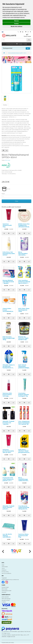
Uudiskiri (4, 602)
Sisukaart (4, 592)
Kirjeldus (5, 105)
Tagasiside (4, 578)
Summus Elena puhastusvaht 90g (23, 536)
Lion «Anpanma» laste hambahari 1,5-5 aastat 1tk (24, 423)
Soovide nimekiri (6, 600)
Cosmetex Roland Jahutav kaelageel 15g (24, 395)
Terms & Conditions (6, 573)
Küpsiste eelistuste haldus (8, 643)
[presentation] (3, 552)
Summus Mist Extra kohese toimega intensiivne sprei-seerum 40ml (8, 396)
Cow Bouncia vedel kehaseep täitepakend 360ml (24, 508)
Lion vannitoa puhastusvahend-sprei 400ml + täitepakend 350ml (24, 283)
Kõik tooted (4, 589)
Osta (16, 201)
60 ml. (6, 189)
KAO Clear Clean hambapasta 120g (24, 310)
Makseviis (4, 570)
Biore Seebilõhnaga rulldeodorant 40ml (23, 480)
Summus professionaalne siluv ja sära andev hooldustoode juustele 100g (8, 453)
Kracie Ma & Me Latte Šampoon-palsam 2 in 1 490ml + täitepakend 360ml (8, 481)
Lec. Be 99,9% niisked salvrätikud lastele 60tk (7, 536)
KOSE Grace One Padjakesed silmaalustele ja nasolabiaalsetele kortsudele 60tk (24, 227)
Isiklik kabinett (5, 597)
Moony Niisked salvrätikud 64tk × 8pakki (8, 282)
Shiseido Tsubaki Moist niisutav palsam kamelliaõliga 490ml (8, 509)
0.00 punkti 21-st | (16, 44)
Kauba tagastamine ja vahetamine (10, 580)
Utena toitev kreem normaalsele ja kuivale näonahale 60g (8, 311)
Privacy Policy (5, 572)
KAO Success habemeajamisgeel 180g (9, 338)
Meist (3, 565)
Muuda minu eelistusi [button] (16, 26)
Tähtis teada (5, 567)
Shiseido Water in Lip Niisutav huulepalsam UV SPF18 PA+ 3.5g (9, 367)
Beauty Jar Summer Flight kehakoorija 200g (23, 339)
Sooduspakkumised (6, 591)
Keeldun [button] (16, 24)
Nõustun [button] (16, 21)
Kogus (3, 194)
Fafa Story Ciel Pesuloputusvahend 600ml (10, 253)
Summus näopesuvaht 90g (7, 225)
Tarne (3, 568)
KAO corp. (8, 160)
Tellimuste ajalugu (6, 599)
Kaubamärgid (5, 587)
